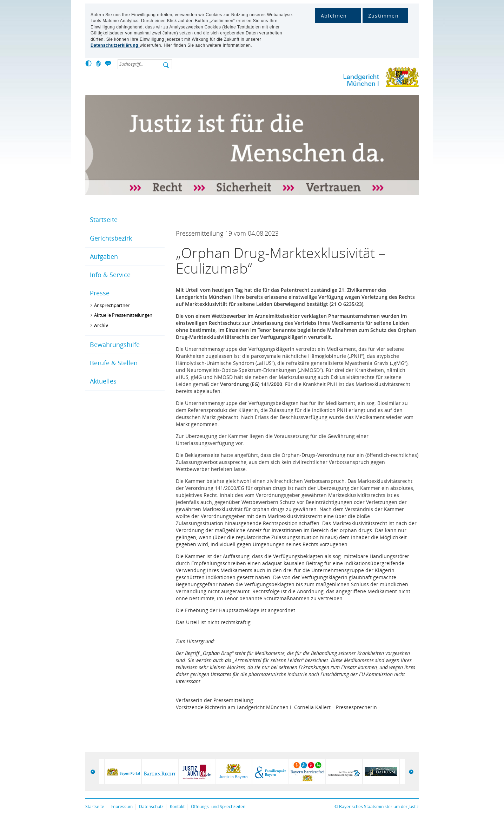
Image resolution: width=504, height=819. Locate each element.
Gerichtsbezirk (111, 238)
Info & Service (110, 275)
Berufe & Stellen (114, 363)
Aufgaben (104, 256)
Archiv (101, 325)
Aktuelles (103, 381)
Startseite (104, 220)
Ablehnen (334, 16)
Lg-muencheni (357, 78)
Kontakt (177, 807)
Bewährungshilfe (115, 345)
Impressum (122, 807)
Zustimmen (383, 16)
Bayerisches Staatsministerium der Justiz (379, 807)
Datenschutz (151, 807)
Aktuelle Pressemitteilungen (123, 315)
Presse (100, 293)
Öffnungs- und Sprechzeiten (218, 807)
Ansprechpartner (112, 305)
